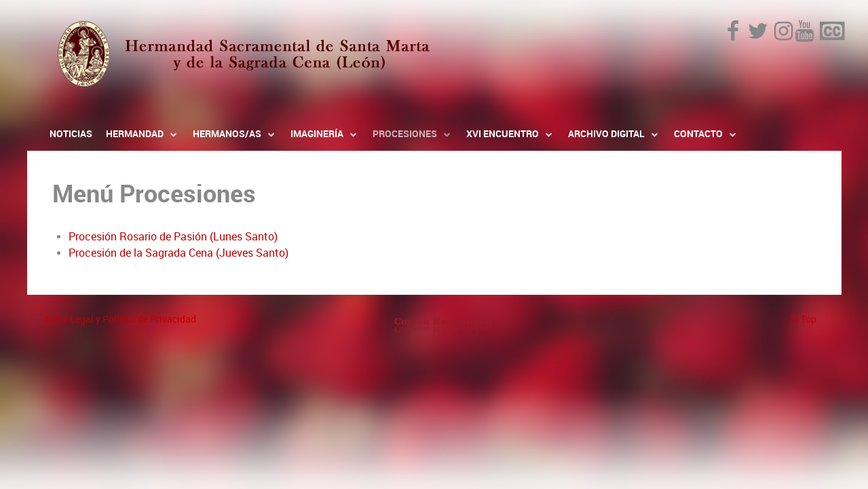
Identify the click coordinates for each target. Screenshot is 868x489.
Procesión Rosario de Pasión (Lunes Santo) (173, 237)
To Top (803, 319)
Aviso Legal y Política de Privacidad (120, 319)
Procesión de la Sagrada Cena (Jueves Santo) (178, 253)
